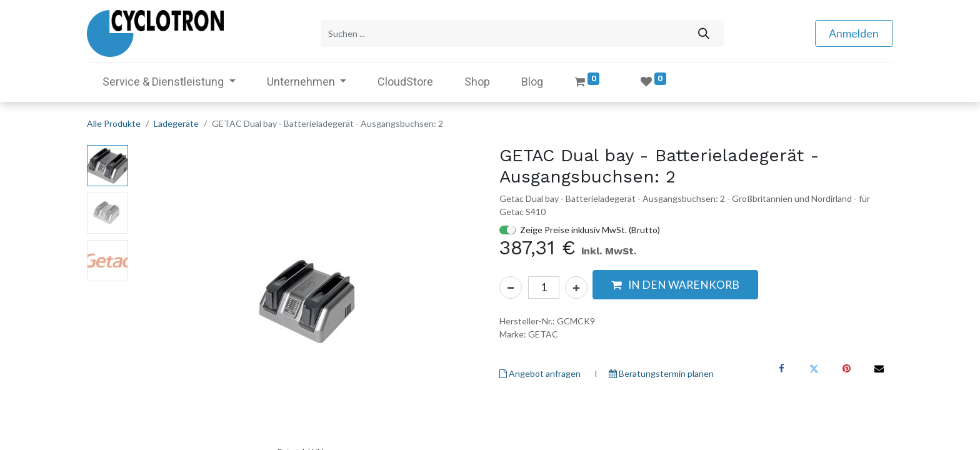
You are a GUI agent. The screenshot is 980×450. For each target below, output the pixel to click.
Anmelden (854, 33)
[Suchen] (703, 33)
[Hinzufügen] (576, 287)
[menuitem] (405, 82)
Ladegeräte (176, 123)
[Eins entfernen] (511, 287)
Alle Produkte (114, 123)
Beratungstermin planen (661, 373)
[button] (675, 285)
